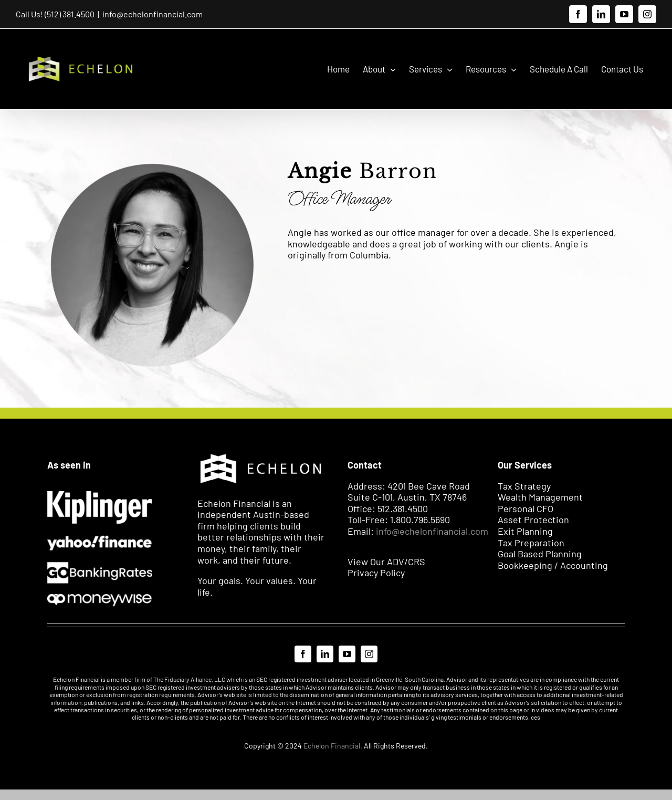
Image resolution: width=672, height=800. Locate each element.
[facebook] (303, 653)
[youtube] (347, 653)
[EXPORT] (100, 538)
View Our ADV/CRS (386, 561)
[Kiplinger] (100, 495)
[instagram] (369, 653)
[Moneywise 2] (100, 598)
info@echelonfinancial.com (153, 14)
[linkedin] (325, 653)
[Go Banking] (100, 566)
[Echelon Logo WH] (261, 454)
